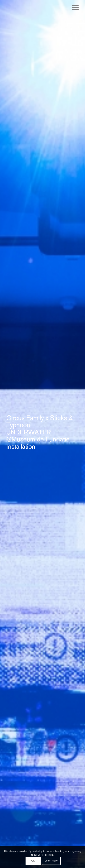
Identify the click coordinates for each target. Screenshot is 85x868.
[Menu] (73, 8)
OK (33, 861)
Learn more (51, 861)
